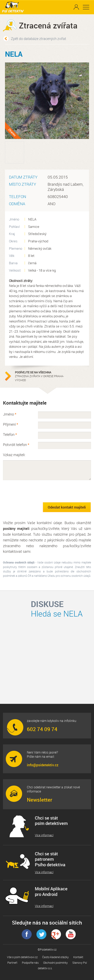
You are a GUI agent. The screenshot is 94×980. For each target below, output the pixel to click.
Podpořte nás (30, 963)
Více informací (44, 835)
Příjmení (11, 424)
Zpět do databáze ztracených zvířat (39, 39)
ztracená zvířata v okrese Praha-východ (40, 376)
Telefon (10, 434)
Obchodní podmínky (55, 963)
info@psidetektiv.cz (43, 765)
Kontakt (78, 957)
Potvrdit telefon (16, 445)
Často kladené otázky (55, 957)
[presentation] (33, 491)
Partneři (12, 963)
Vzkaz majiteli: (14, 455)
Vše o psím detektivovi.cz (22, 957)
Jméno (10, 414)
